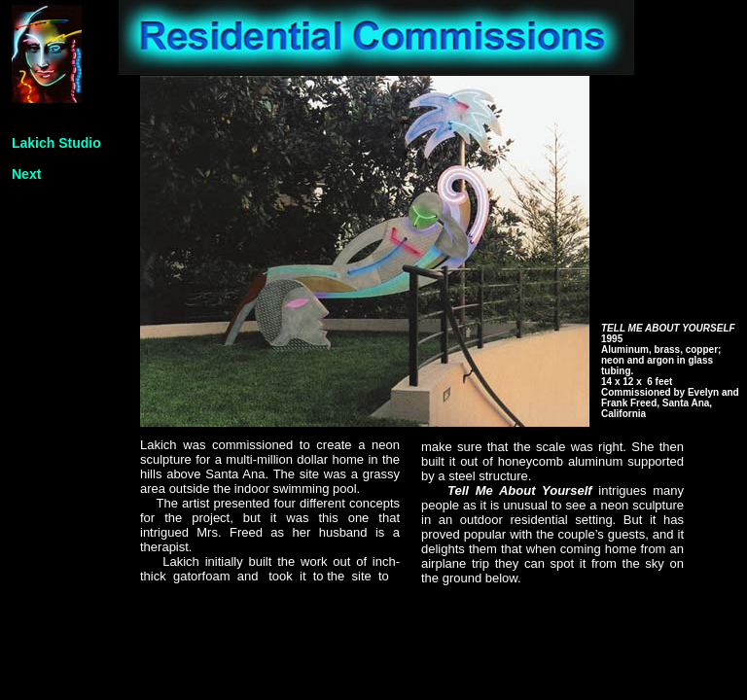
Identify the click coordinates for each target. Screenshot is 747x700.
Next (26, 174)
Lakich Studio (56, 143)
